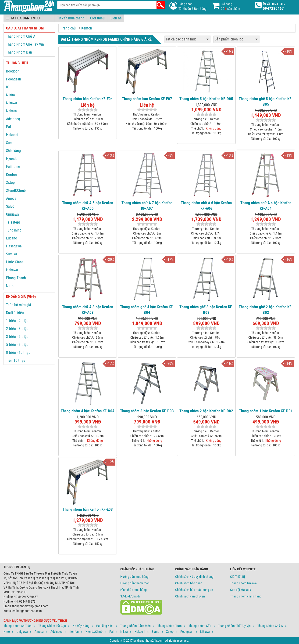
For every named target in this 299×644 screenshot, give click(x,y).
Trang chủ (68, 28)
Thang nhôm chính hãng (246, 596)
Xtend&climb (94, 632)
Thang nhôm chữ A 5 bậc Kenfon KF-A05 (88, 206)
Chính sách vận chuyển (190, 596)
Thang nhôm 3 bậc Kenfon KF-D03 (147, 411)
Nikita (11, 95)
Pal (9, 127)
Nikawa (12, 103)
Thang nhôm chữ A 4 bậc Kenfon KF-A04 (266, 206)
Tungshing (14, 230)
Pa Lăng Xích (105, 626)
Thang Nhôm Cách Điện (135, 626)
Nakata (11, 111)
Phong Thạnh (16, 278)
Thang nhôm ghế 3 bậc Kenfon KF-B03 (206, 310)
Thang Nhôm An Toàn (18, 626)
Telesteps (13, 222)
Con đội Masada (241, 590)
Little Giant (14, 262)
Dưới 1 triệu (15, 313)
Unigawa (12, 214)
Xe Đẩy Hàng (81, 626)
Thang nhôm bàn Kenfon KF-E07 (147, 99)
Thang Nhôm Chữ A (21, 36)
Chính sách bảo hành (189, 583)
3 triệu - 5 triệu (17, 337)
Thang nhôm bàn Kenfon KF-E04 (88, 99)
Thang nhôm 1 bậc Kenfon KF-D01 (266, 411)
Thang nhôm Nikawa (243, 583)
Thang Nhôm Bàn (19, 52)
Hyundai (12, 159)
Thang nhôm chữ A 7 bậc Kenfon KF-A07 (147, 206)
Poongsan (14, 79)
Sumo (10, 143)
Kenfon (87, 28)
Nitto (10, 286)
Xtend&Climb (16, 190)
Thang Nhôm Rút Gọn (52, 626)
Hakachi (12, 135)
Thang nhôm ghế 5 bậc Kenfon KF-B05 (266, 101)
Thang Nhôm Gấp (200, 626)
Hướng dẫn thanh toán (135, 583)
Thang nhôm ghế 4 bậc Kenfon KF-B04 (147, 310)
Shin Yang (13, 151)
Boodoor (12, 71)
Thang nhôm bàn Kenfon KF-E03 (88, 509)
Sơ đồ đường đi (130, 596)
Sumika (12, 254)
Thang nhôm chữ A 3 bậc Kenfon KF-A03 (88, 310)
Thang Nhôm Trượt (170, 626)
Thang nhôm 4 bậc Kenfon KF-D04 (88, 411)
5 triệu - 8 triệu (17, 345)
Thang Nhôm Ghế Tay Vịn (25, 44)
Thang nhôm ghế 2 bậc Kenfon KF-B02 (266, 310)
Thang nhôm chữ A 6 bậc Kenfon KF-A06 (206, 206)
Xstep (10, 183)
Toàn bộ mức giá (19, 305)
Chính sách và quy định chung (194, 577)
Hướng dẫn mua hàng (134, 577)
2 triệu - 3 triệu (17, 329)
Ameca (11, 198)
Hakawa (12, 270)
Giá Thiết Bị (237, 577)
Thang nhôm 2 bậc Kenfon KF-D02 (206, 411)
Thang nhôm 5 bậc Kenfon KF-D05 (206, 99)
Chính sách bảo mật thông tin (194, 590)
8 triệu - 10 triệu (18, 353)
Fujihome (13, 167)
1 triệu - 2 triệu (17, 321)
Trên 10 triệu (16, 360)
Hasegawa (14, 246)
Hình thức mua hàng (133, 590)
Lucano (12, 238)
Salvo (10, 206)
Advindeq (13, 119)
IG (8, 87)
